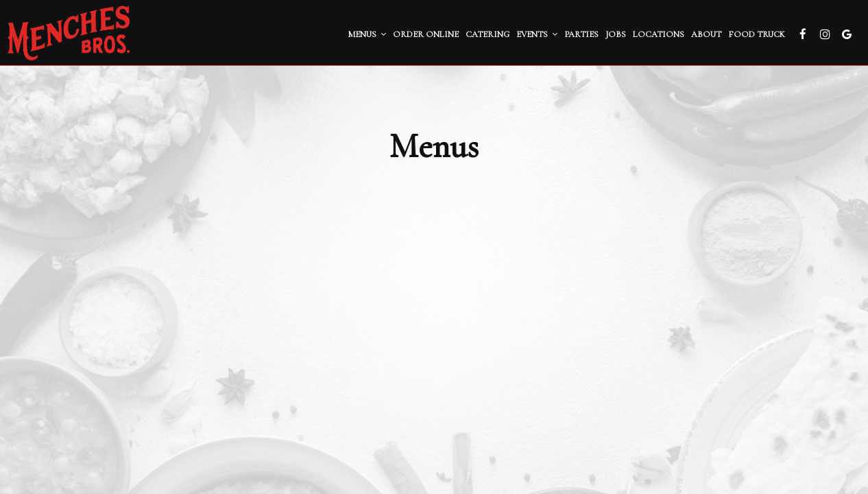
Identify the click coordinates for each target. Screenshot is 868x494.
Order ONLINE (426, 34)
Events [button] (537, 34)
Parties (581, 34)
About (706, 34)
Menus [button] (367, 34)
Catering (487, 34)
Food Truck (757, 34)
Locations (659, 34)
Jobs (616, 34)
